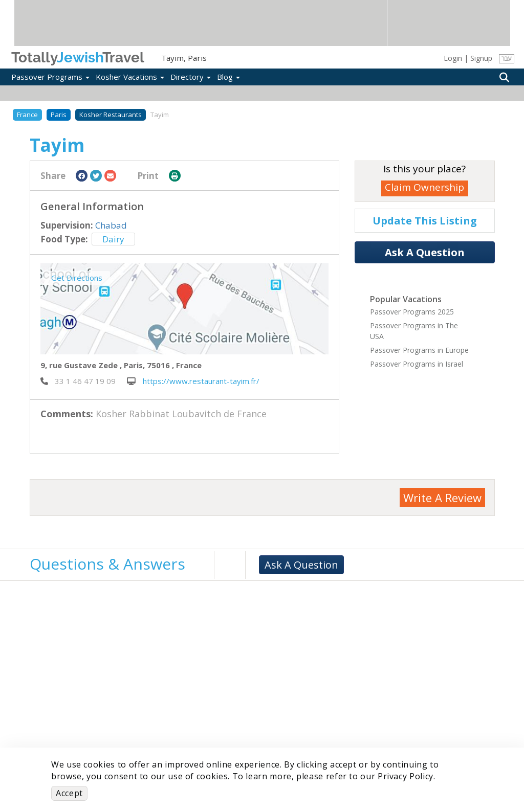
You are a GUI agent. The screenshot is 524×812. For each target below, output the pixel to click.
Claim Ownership (424, 187)
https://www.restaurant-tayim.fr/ (193, 381)
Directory (191, 77)
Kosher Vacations (130, 77)
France (27, 115)
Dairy (113, 239)
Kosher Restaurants (111, 115)
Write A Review (442, 498)
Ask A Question (425, 252)
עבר (506, 59)
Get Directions (77, 278)
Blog (228, 77)
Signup (481, 58)
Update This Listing (425, 221)
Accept (69, 793)
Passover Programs (50, 77)
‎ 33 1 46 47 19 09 (78, 381)
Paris (59, 115)
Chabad (111, 225)
